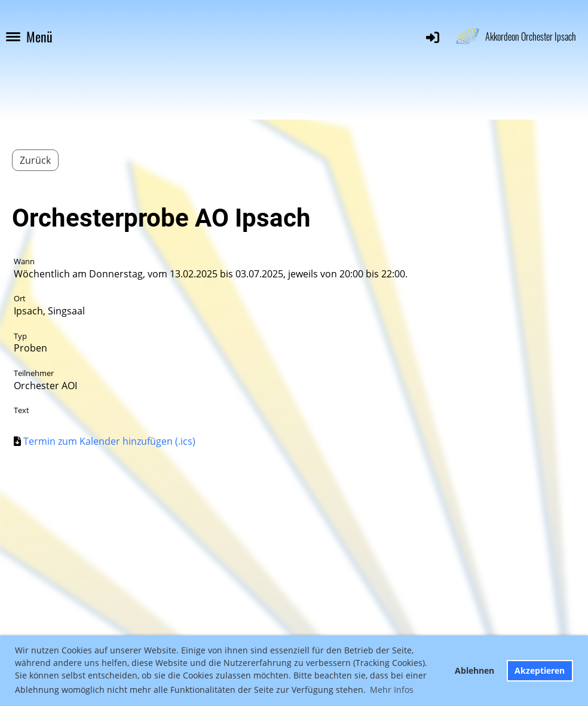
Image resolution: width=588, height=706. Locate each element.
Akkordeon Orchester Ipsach (531, 36)
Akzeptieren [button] (540, 670)
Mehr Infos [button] (392, 690)
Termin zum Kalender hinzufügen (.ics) (109, 441)
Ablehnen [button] (474, 670)
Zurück (35, 160)
